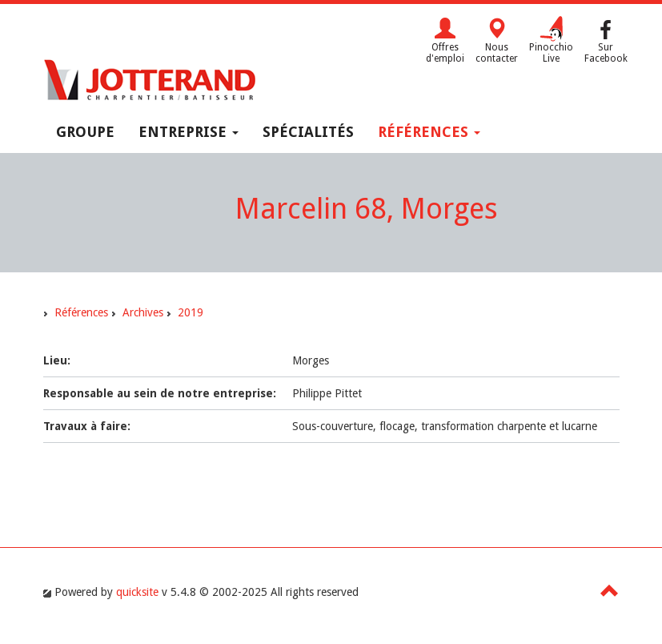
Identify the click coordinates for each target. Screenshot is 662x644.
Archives (143, 312)
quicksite (137, 592)
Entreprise (189, 132)
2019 (191, 312)
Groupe (85, 132)
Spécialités (308, 132)
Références (429, 132)
